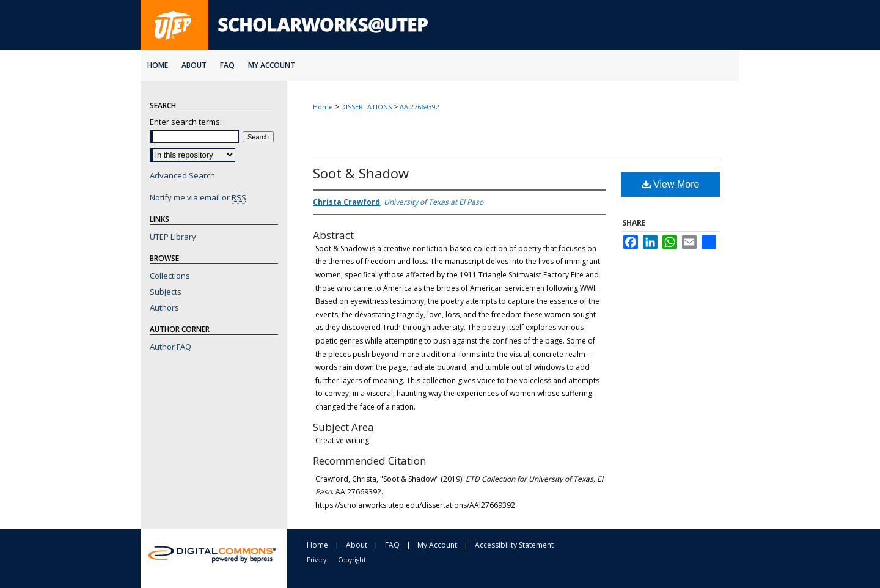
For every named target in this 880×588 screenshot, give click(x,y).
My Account (437, 545)
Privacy (317, 560)
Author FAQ (170, 347)
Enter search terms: (186, 122)
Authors (164, 307)
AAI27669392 (420, 107)
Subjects (166, 292)
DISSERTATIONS (366, 107)
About (357, 545)
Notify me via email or (198, 197)
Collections (170, 276)
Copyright (352, 560)
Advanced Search (182, 175)
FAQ (392, 545)
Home (323, 107)
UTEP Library (173, 237)
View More (671, 184)
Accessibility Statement (514, 545)
